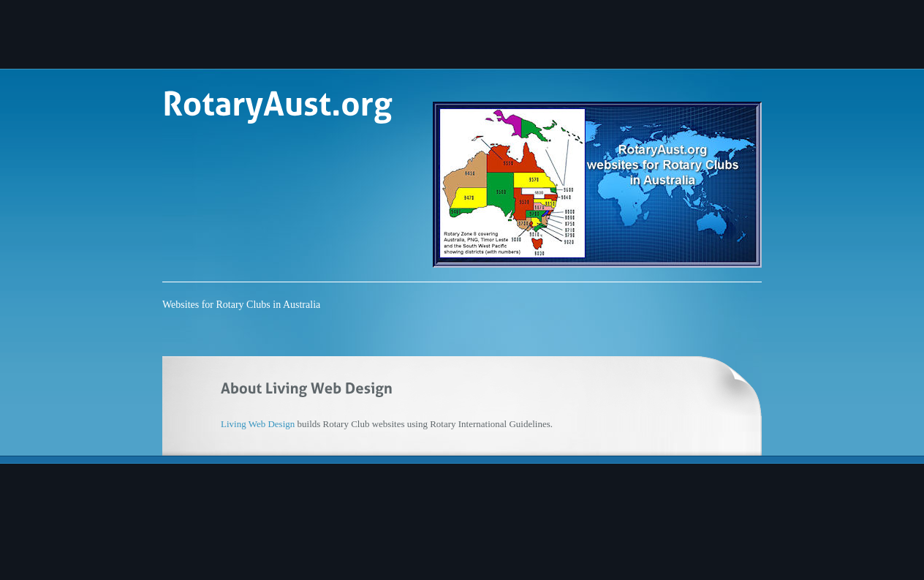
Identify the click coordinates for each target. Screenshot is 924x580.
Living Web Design (258, 424)
